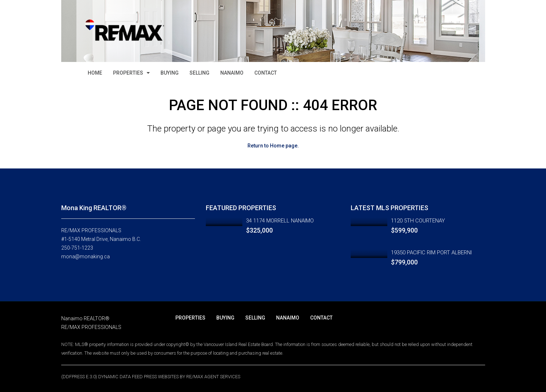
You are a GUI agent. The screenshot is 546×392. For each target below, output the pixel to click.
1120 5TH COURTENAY (418, 221)
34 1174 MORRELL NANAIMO (280, 221)
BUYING (170, 73)
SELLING (199, 73)
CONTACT (266, 73)
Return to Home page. (273, 146)
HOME (95, 73)
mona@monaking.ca (86, 257)
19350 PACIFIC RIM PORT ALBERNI (431, 253)
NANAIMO (232, 73)
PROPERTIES (128, 73)
